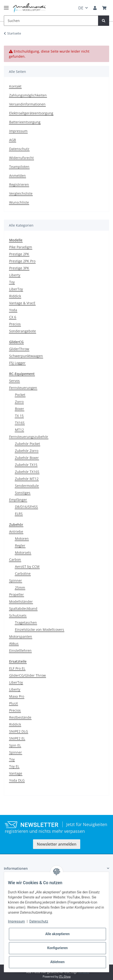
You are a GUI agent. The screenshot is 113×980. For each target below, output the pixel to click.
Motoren (22, 539)
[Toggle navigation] (6, 6)
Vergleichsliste (21, 193)
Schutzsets (18, 615)
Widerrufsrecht (21, 158)
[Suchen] (51, 21)
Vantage (16, 773)
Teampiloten (19, 167)
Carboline (23, 573)
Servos (14, 381)
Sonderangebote (23, 331)
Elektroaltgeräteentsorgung (31, 113)
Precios (15, 324)
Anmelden (17, 176)
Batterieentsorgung (25, 122)
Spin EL (15, 745)
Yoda (13, 310)
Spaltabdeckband (23, 608)
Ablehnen (57, 962)
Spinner (16, 580)
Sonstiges (23, 493)
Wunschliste (19, 202)
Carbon (15, 560)
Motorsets (23, 553)
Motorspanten (21, 636)
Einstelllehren (20, 650)
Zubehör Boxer (27, 458)
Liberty (15, 275)
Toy (12, 282)
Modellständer (21, 601)
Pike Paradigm (21, 247)
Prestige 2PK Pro (22, 261)
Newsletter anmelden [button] (57, 844)
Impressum (18, 131)
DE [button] (81, 8)
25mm (20, 587)
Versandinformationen (27, 104)
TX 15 (19, 416)
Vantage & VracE (22, 303)
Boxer (20, 409)
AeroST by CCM (27, 566)
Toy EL (14, 766)
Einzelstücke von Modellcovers (40, 629)
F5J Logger (17, 363)
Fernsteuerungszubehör (29, 437)
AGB (13, 140)
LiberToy (16, 289)
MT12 (19, 430)
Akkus (14, 643)
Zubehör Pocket (27, 444)
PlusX (13, 703)
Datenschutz (19, 149)
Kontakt (15, 86)
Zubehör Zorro (27, 451)
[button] (95, 8)
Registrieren (19, 184)
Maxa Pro (17, 696)
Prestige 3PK (19, 268)
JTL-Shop (65, 977)
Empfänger (18, 500)
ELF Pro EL (17, 668)
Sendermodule (27, 486)
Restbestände (20, 717)
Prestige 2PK (19, 254)
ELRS (19, 514)
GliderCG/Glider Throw (27, 675)
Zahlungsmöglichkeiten (28, 95)
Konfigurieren (57, 948)
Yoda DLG (17, 780)
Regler (20, 546)
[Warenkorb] (104, 8)
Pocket (20, 395)
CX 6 (13, 317)
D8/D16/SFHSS (26, 507)
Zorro (19, 402)
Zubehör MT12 (27, 479)
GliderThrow (19, 349)
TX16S (20, 423)
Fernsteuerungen (23, 388)
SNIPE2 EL (17, 738)
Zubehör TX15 (26, 465)
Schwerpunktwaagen (26, 356)
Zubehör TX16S (27, 472)
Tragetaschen (26, 622)
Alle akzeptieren (57, 934)
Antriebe (16, 532)
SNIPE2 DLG (19, 731)
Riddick (15, 296)
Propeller (17, 594)
